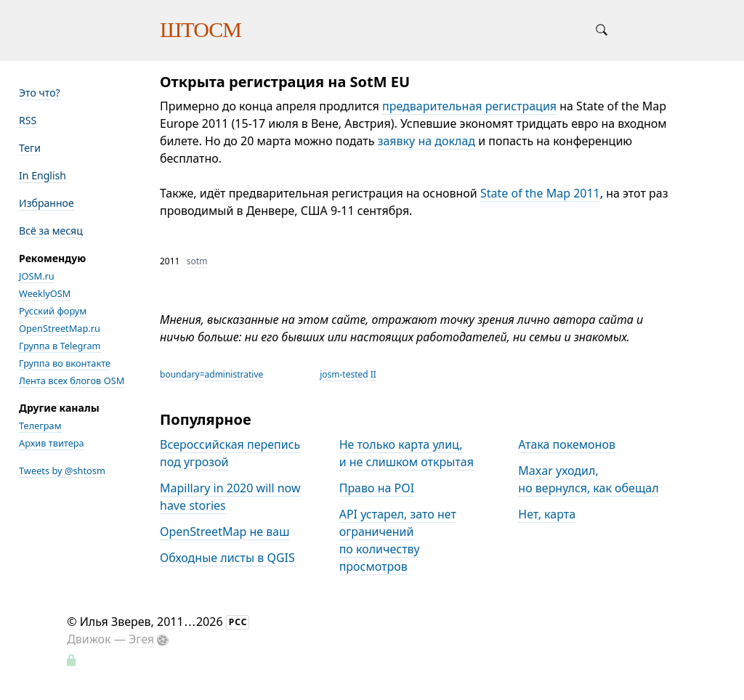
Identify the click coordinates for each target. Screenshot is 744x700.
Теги (30, 148)
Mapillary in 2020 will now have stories (230, 497)
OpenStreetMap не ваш (225, 532)
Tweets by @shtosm (62, 471)
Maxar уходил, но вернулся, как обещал (588, 479)
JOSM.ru (37, 276)
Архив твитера (52, 443)
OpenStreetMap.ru (60, 328)
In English (43, 175)
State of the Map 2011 (540, 193)
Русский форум (53, 311)
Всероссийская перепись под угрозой (230, 453)
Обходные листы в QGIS (227, 558)
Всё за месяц (51, 231)
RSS (28, 120)
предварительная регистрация (469, 106)
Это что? (40, 93)
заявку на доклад (426, 141)
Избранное (46, 203)
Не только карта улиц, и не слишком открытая (407, 453)
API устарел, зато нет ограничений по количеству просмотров (398, 540)
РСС (238, 622)
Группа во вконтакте (65, 363)
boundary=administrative (211, 374)
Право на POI (377, 488)
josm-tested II (348, 374)
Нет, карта (547, 514)
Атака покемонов (567, 444)
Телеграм (40, 426)
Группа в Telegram (60, 346)
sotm (197, 261)
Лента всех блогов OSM (72, 380)
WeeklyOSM (45, 293)
